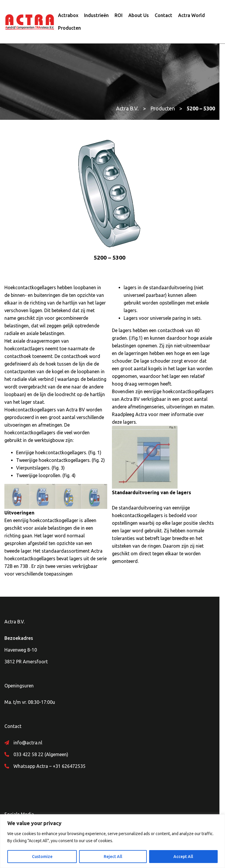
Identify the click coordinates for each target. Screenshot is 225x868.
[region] (112, 841)
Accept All (183, 857)
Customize (42, 857)
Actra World (191, 16)
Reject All (113, 857)
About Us (139, 16)
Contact (163, 16)
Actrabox (68, 16)
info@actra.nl (28, 736)
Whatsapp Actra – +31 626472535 (50, 760)
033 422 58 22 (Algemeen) (41, 748)
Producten (69, 28)
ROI (119, 16)
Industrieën (96, 16)
